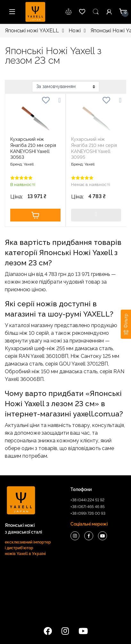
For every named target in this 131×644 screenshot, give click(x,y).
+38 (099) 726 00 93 (88, 513)
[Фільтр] (126, 324)
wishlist (69, 12)
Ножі (75, 31)
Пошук (96, 12)
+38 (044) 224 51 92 (87, 500)
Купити (35, 215)
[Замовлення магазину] (66, 87)
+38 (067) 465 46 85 (88, 507)
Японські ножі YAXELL (32, 31)
